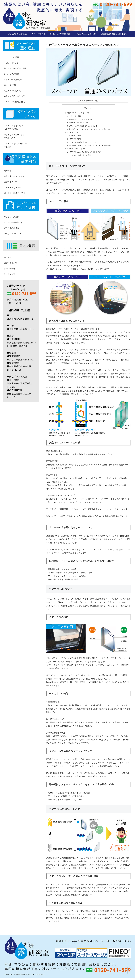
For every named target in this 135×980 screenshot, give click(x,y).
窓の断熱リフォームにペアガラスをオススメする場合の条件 (90, 147)
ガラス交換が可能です (13, 222)
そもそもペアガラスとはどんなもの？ (14, 136)
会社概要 (8, 258)
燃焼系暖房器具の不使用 (14, 193)
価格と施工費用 (10, 85)
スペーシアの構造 (74, 116)
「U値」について (11, 63)
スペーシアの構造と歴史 (14, 102)
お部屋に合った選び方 (13, 80)
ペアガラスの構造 (74, 137)
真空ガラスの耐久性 (12, 91)
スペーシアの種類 (11, 74)
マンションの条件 (11, 217)
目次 (85, 108)
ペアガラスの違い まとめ (75, 151)
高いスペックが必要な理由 (15, 68)
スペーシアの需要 (11, 57)
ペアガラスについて (73, 134)
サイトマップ (9, 274)
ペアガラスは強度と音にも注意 (79, 157)
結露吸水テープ (10, 182)
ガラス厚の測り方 (11, 228)
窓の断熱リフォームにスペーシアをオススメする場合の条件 (90, 130)
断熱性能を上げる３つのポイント (80, 120)
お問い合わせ (9, 269)
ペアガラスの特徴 (74, 140)
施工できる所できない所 (14, 96)
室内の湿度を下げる (12, 188)
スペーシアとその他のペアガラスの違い (13, 127)
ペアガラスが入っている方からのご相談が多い (85, 154)
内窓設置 (8, 171)
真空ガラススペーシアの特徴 (78, 123)
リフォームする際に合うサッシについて (82, 127)
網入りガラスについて (13, 234)
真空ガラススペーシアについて (77, 113)
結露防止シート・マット (14, 176)
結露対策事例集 (10, 263)
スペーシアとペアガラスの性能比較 (15, 145)
